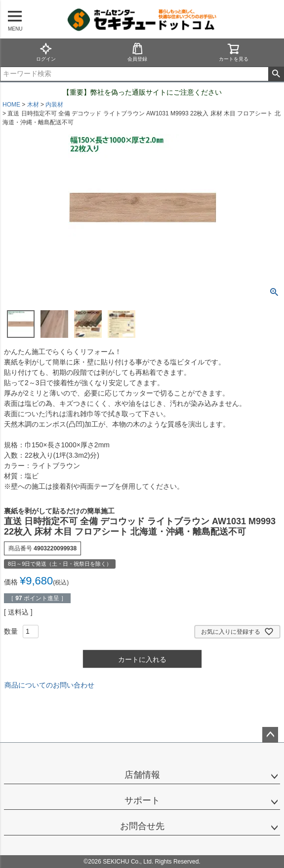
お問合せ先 (142, 826)
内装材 (54, 105)
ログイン (46, 52)
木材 (33, 105)
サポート (142, 800)
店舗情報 (142, 775)
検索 (276, 74)
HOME (11, 105)
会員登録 (137, 52)
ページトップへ (270, 735)
